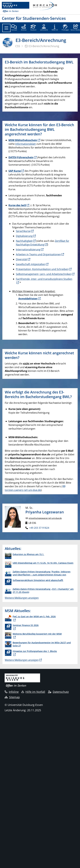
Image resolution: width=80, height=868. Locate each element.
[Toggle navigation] (6, 28)
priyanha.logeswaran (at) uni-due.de (45, 518)
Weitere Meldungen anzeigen (22, 598)
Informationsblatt (26, 144)
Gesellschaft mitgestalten (31, 264)
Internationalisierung (28, 249)
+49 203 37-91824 (39, 528)
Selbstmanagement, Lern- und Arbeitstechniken (44, 274)
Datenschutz (58, 692)
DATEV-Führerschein (21, 157)
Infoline (12, 692)
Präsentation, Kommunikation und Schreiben (42, 269)
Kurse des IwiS (17, 205)
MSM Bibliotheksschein (23, 140)
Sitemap (12, 697)
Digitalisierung (24, 236)
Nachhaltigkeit (24, 241)
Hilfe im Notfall (33, 692)
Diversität (22, 259)
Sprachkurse (23, 231)
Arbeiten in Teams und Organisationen (38, 254)
